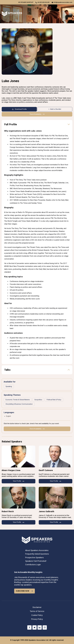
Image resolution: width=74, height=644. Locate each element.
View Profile (19, 481)
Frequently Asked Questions (37, 554)
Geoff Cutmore (46, 470)
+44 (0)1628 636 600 (43, 2)
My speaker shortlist (26, 2)
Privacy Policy (37, 619)
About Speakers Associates (37, 550)
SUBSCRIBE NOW (25, 591)
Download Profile (19, 109)
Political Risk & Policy (54, 400)
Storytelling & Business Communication (19, 404)
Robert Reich (8, 511)
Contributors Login (33, 565)
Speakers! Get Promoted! (36, 561)
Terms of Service (37, 611)
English (8, 416)
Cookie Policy (37, 615)
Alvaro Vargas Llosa (11, 470)
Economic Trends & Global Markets (18, 400)
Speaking (9, 386)
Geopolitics (38, 400)
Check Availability (37, 114)
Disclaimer (37, 607)
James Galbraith (46, 511)
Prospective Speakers (34, 557)
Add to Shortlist (56, 109)
